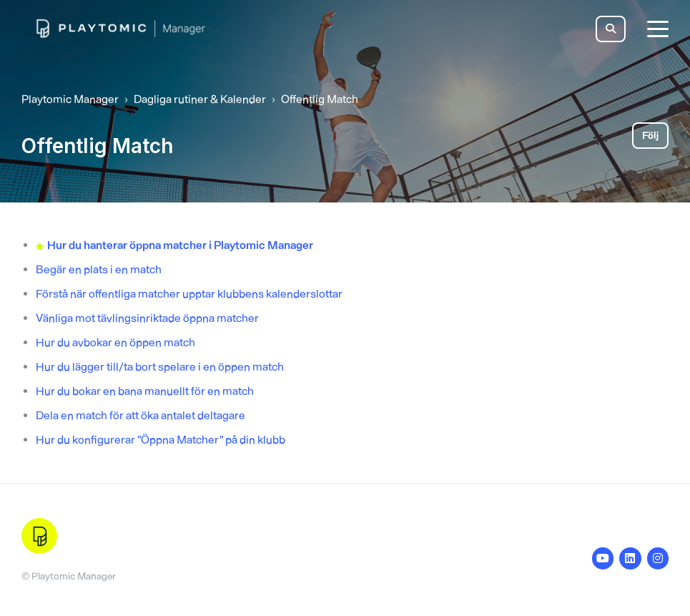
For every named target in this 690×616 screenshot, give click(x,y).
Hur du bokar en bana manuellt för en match (145, 391)
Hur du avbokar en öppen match (115, 342)
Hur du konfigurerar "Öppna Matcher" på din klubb (161, 440)
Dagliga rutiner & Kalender (200, 99)
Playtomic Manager (70, 99)
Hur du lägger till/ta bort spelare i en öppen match (160, 367)
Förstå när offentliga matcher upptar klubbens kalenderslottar (189, 294)
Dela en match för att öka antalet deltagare (141, 415)
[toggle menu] (658, 29)
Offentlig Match (320, 99)
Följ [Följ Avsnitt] (650, 136)
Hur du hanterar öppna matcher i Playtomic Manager (180, 245)
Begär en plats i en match (99, 269)
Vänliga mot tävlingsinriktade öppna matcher (147, 318)
